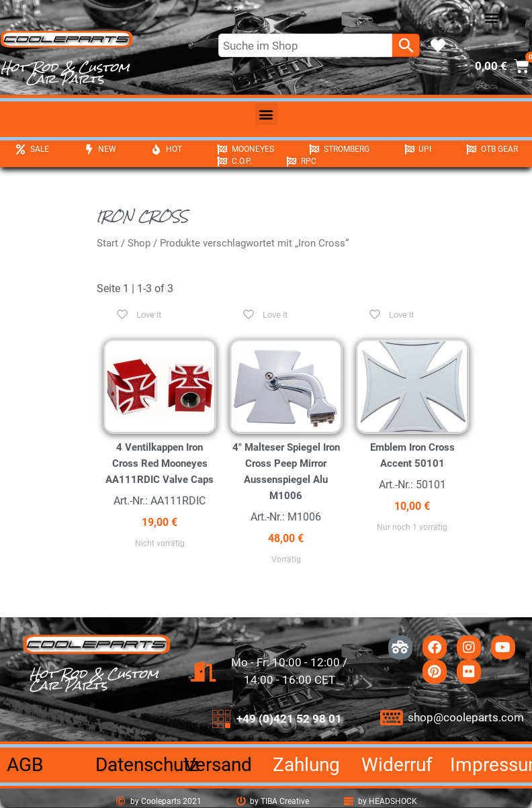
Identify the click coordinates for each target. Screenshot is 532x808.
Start (107, 243)
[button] (492, 18)
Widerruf (397, 765)
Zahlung (306, 765)
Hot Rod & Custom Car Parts (65, 73)
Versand (218, 765)
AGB (25, 765)
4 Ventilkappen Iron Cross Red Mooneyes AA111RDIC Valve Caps (160, 463)
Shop (139, 243)
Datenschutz (147, 765)
